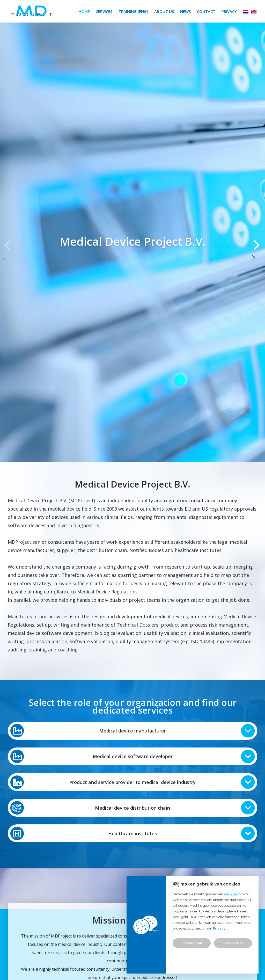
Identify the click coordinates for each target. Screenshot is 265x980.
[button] (257, 241)
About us (164, 11)
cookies (231, 894)
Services (104, 11)
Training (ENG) (133, 11)
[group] (132, 241)
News (185, 11)
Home (84, 11)
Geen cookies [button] (233, 943)
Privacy (229, 11)
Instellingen (192, 943)
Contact (206, 11)
